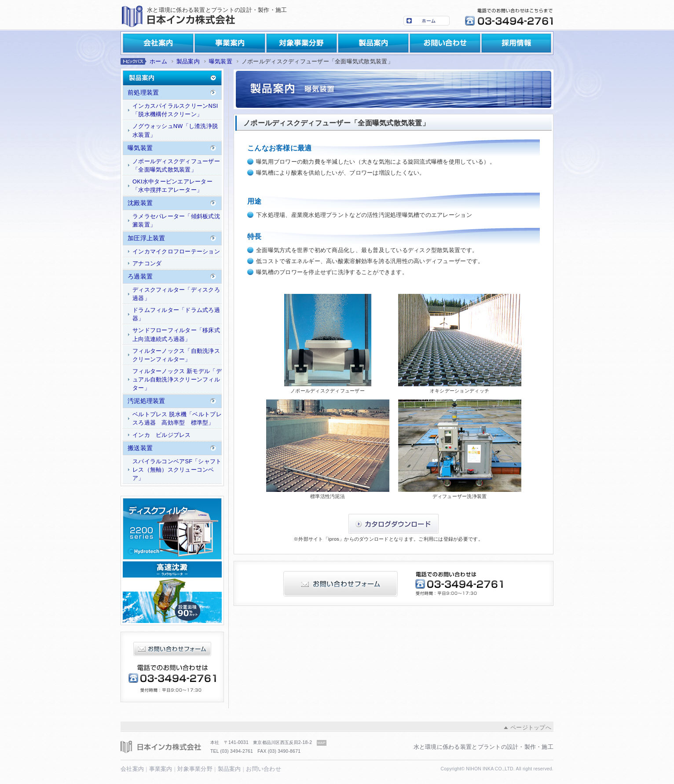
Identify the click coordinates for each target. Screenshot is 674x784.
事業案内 (230, 43)
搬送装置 (140, 448)
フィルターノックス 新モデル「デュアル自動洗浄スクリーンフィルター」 (177, 379)
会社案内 (158, 43)
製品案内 (373, 43)
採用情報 (516, 43)
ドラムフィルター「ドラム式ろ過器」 (176, 314)
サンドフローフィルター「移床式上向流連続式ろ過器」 (176, 334)
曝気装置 (221, 61)
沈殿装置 (140, 203)
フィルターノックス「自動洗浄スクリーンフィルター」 (176, 355)
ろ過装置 (140, 276)
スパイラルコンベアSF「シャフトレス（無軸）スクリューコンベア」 (177, 470)
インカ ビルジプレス (162, 435)
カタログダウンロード (394, 524)
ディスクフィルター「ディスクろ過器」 (176, 294)
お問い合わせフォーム (172, 649)
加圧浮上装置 (147, 238)
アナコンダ (147, 263)
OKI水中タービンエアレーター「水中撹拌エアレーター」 (172, 186)
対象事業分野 (302, 43)
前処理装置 (143, 92)
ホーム (427, 21)
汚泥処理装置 (147, 401)
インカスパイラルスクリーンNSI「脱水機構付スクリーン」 (175, 110)
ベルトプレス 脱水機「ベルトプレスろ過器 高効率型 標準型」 (177, 418)
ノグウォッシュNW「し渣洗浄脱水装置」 (175, 130)
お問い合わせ (445, 43)
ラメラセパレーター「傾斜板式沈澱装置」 (176, 220)
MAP (322, 743)
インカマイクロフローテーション (176, 251)
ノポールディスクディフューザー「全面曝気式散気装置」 (176, 165)
